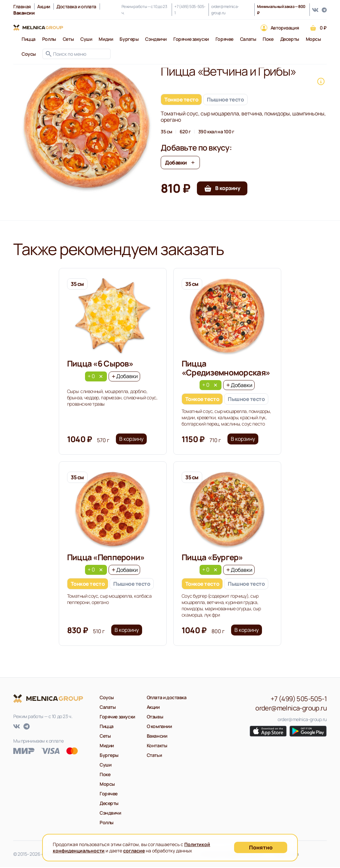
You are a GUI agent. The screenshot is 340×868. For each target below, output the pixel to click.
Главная (22, 6)
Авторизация (285, 28)
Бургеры (129, 39)
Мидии (106, 39)
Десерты (290, 39)
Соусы (29, 54)
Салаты (248, 39)
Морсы (313, 39)
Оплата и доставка (167, 698)
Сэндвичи (156, 39)
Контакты (157, 746)
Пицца (29, 39)
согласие (134, 851)
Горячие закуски (191, 39)
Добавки (180, 163)
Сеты (68, 39)
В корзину (132, 440)
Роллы (49, 39)
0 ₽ (323, 28)
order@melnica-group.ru (225, 10)
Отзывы (155, 718)
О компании (159, 727)
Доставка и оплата (76, 6)
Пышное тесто (225, 100)
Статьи (154, 756)
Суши (86, 39)
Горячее (224, 39)
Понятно (261, 847)
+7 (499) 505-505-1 (190, 10)
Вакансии (157, 737)
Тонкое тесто (181, 100)
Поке (268, 39)
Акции (44, 6)
